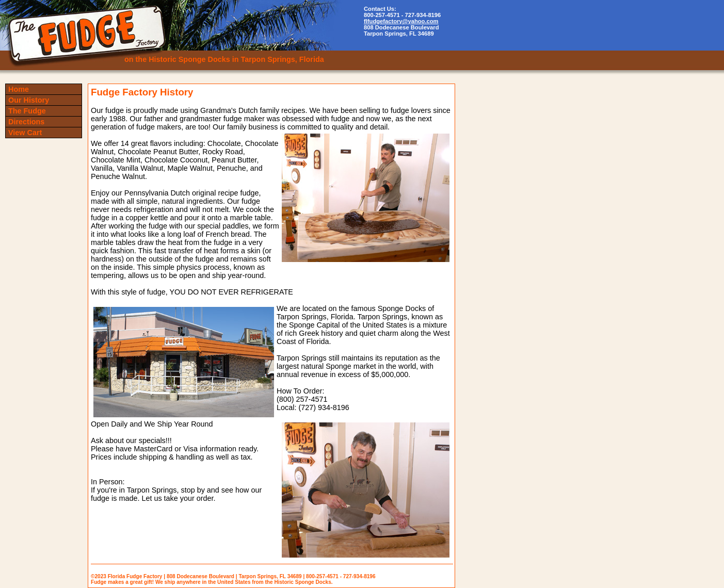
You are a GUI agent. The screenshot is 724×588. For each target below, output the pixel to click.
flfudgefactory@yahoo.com (401, 21)
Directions (26, 122)
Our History (29, 100)
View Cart (25, 133)
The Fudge (27, 111)
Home (19, 89)
